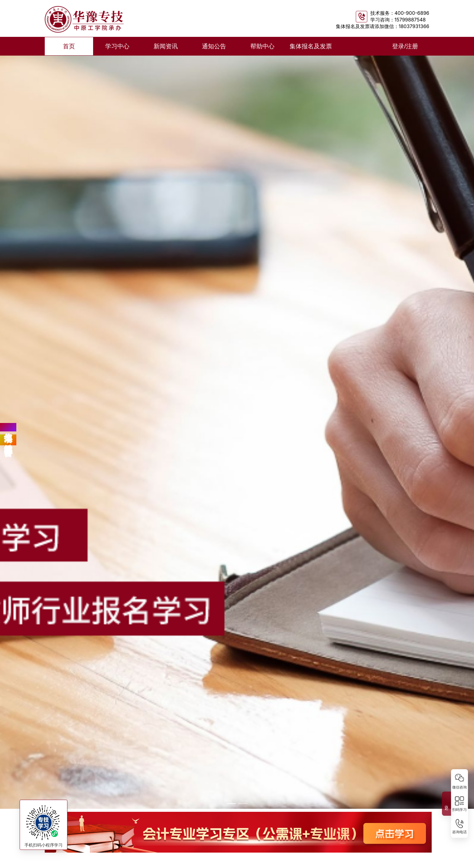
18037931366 (414, 26)
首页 (69, 46)
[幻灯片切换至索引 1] (231, 804)
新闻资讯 (166, 46)
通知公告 (214, 46)
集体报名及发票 (311, 46)
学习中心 (117, 46)
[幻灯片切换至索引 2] (243, 804)
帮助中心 (262, 46)
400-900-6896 (412, 13)
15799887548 (410, 20)
